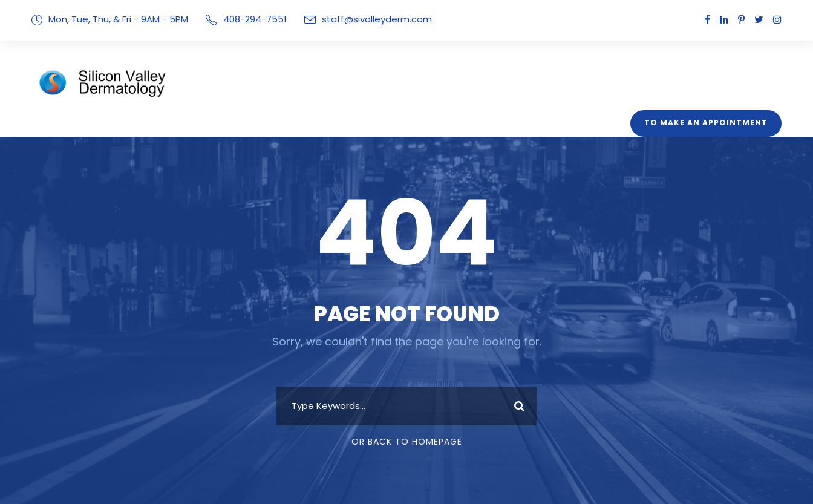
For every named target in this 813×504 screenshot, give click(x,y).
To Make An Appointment (711, 123)
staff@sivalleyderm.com (360, 19)
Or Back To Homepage (407, 442)
